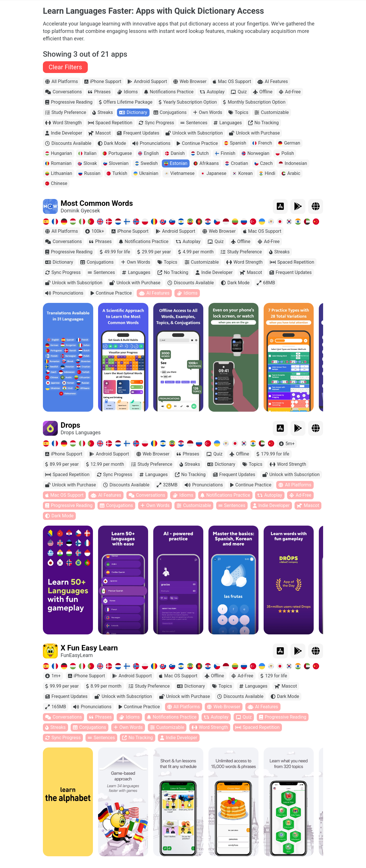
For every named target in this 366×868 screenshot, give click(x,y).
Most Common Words (97, 206)
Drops (70, 428)
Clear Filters (65, 70)
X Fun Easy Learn (89, 650)
